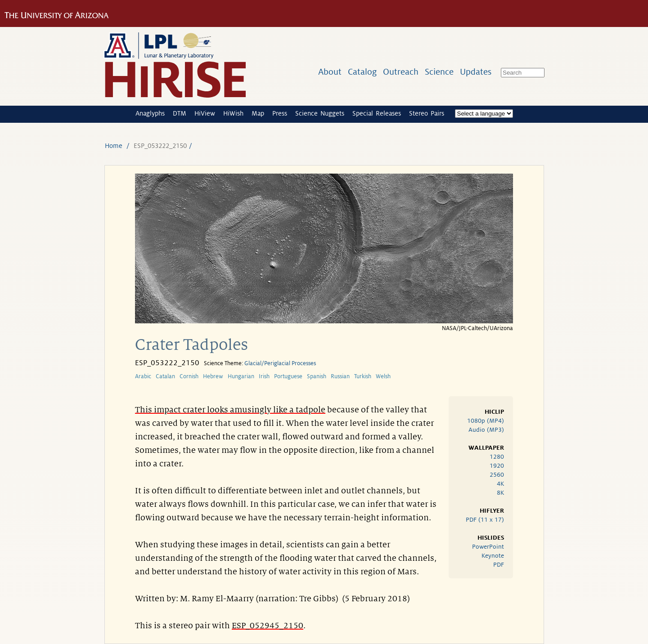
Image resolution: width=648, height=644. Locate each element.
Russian (340, 376)
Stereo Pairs (427, 113)
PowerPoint (488, 547)
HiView (205, 113)
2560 (497, 475)
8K (500, 493)
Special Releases (377, 113)
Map (258, 113)
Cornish (189, 376)
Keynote (493, 556)
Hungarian (241, 376)
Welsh (383, 376)
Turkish (363, 376)
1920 (497, 466)
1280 (497, 457)
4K (500, 484)
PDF (499, 565)
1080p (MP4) (486, 421)
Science (439, 72)
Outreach (401, 72)
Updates (476, 72)
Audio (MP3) (486, 430)
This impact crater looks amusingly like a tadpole (230, 410)
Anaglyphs (150, 113)
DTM (180, 113)
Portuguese (288, 376)
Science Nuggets (320, 113)
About (330, 72)
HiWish (233, 113)
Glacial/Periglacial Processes (280, 363)
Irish (264, 376)
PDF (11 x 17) (485, 520)
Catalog (362, 72)
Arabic (143, 376)
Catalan (165, 376)
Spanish (317, 376)
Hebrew (213, 376)
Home (114, 146)
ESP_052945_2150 (268, 626)
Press (280, 113)
